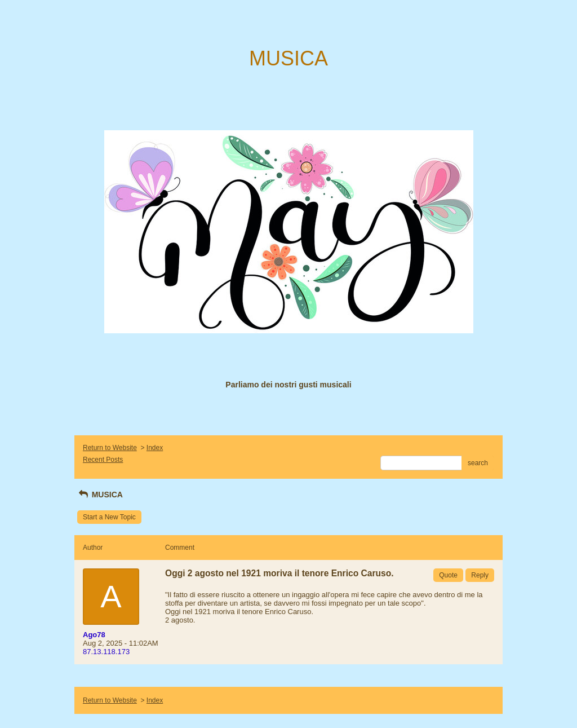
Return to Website (110, 448)
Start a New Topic (109, 517)
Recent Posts (103, 460)
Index (155, 448)
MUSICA (100, 495)
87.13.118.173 (106, 652)
